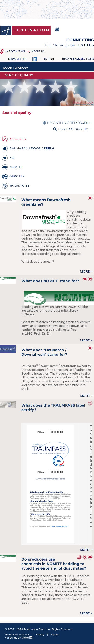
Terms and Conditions (17, 635)
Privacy (40, 635)
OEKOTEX (17, 176)
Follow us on (19, 638)
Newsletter (17, 59)
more (85, 272)
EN (52, 59)
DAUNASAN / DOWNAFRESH (32, 149)
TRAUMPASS (19, 186)
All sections (18, 139)
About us (38, 52)
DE (46, 59)
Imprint (55, 635)
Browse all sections (78, 59)
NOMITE (16, 167)
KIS (12, 158)
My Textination (15, 52)
